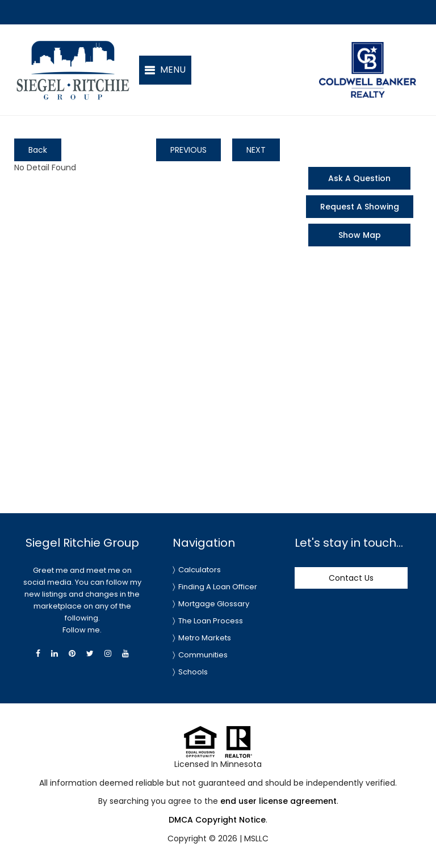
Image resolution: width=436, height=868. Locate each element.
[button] (165, 70)
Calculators (200, 570)
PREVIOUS (188, 150)
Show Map (360, 235)
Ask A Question (359, 178)
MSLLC (256, 838)
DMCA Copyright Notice (217, 820)
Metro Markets (205, 638)
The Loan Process (211, 621)
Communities (203, 655)
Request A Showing (360, 207)
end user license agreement (278, 801)
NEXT (256, 150)
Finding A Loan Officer (218, 587)
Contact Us (351, 578)
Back (38, 150)
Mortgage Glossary (214, 604)
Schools (193, 672)
